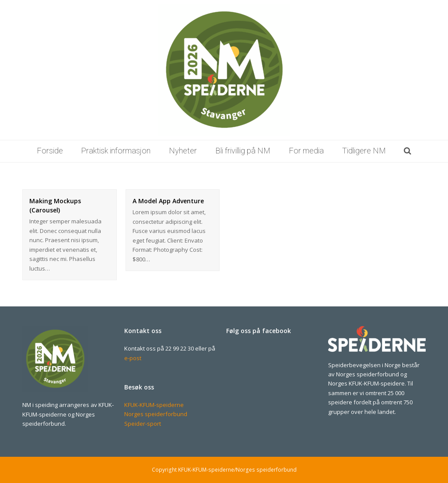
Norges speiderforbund (156, 414)
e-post (133, 358)
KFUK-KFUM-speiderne (154, 405)
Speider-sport (143, 424)
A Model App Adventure (168, 201)
